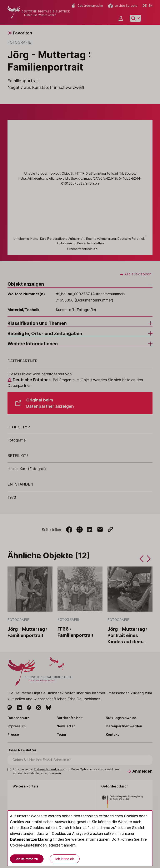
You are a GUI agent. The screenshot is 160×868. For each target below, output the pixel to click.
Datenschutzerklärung (31, 839)
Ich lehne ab (65, 859)
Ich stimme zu (27, 859)
